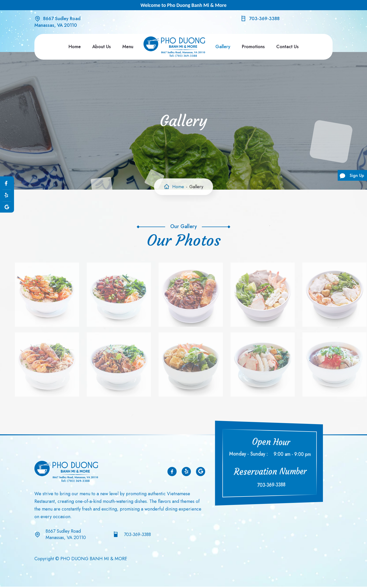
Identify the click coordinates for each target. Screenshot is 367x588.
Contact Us (287, 47)
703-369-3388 (264, 19)
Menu (128, 47)
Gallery (223, 47)
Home (75, 47)
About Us (102, 47)
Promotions (253, 47)
